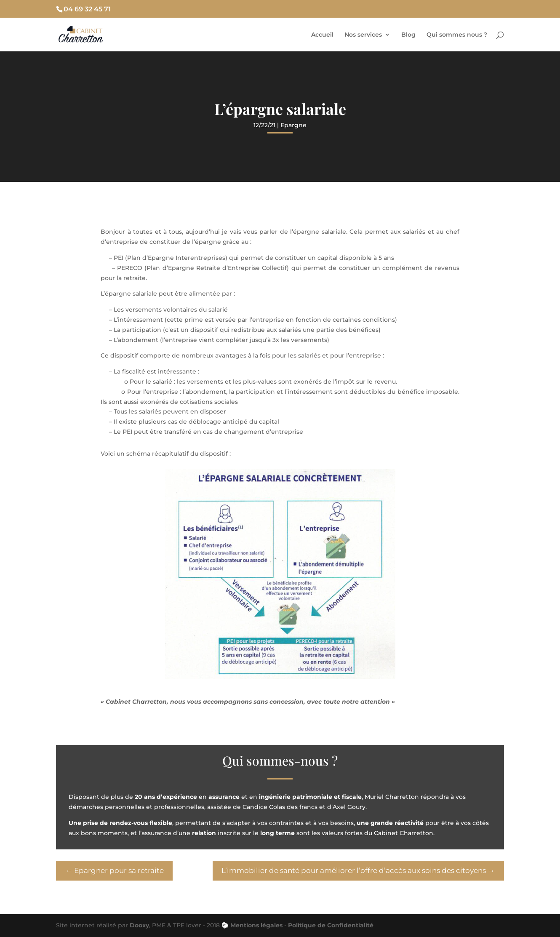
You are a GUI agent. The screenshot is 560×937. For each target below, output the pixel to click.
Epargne (293, 125)
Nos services (363, 35)
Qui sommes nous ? (457, 35)
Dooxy (139, 925)
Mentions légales (256, 925)
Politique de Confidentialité (331, 925)
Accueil (322, 35)
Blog (408, 35)
